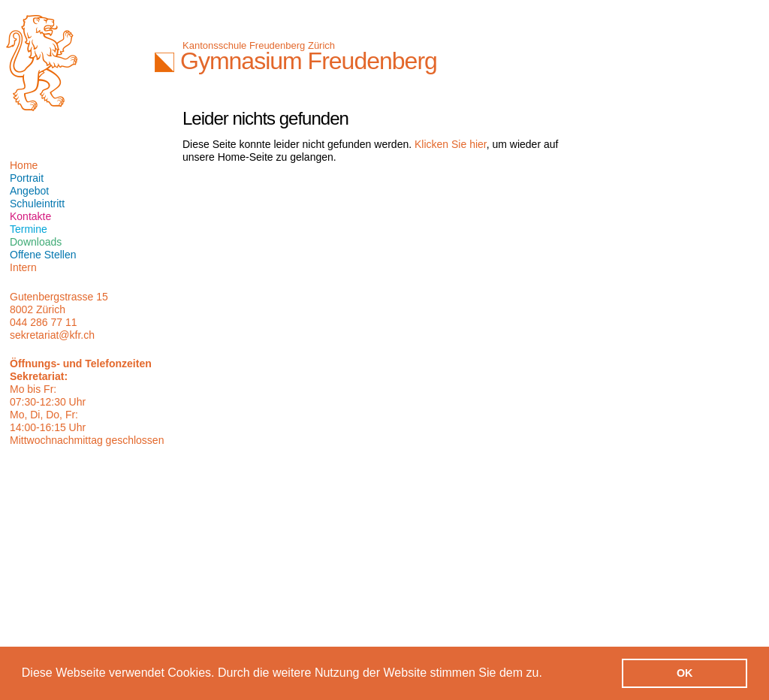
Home (24, 165)
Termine (29, 229)
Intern (23, 267)
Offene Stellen (43, 255)
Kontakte (30, 216)
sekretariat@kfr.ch (52, 335)
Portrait (27, 178)
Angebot (29, 191)
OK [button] (685, 673)
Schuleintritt (37, 204)
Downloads (36, 242)
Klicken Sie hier (451, 144)
